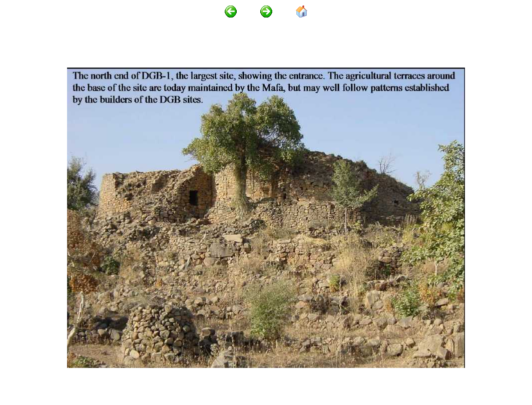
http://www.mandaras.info (111, 376)
